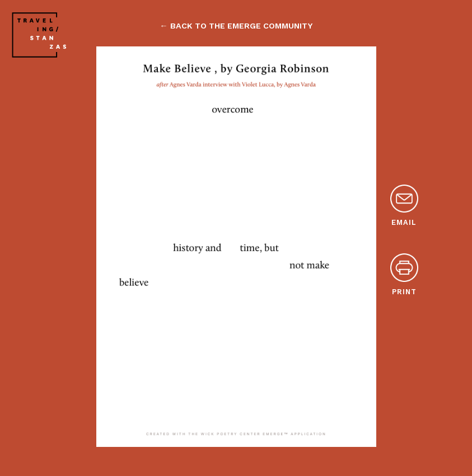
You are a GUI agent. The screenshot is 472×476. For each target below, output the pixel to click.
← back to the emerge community (236, 26)
